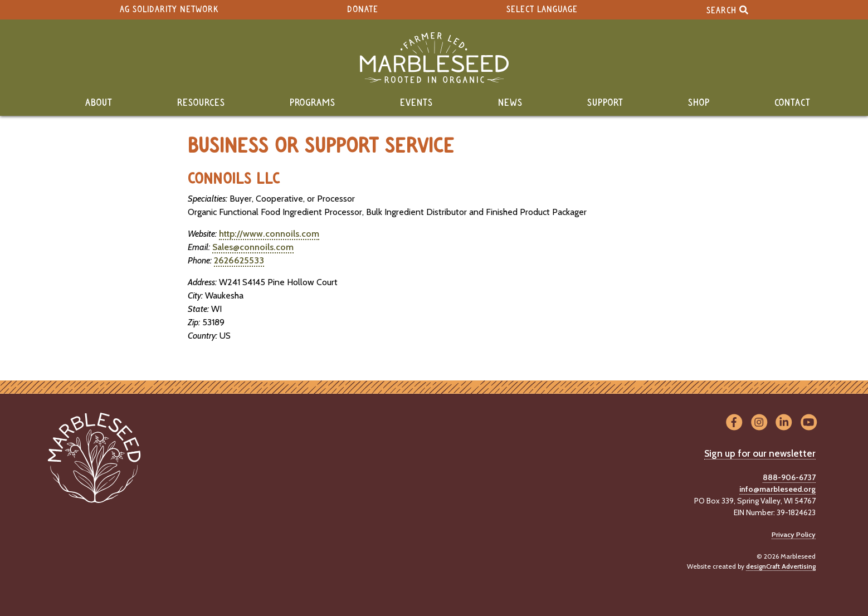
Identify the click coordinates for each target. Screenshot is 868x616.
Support (605, 103)
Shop (699, 103)
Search (727, 10)
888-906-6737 (789, 477)
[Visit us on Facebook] (734, 423)
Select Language (542, 10)
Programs (313, 103)
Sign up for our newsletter (760, 453)
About (99, 103)
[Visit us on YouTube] (809, 423)
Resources (201, 103)
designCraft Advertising (781, 566)
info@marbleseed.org (777, 489)
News (510, 103)
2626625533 (239, 260)
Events (416, 103)
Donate (363, 10)
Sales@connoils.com (253, 247)
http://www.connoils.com (269, 234)
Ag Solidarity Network (169, 10)
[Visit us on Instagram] (759, 423)
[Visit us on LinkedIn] (784, 423)
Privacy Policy (794, 534)
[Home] (434, 58)
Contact (793, 103)
